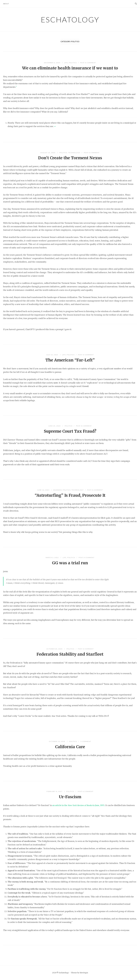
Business (58, 490)
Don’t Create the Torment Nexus (70, 158)
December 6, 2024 (52, 63)
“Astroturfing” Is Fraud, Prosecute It (70, 495)
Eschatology (70, 20)
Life (66, 63)
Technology (74, 153)
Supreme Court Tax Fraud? (70, 431)
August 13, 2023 (48, 153)
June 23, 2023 (55, 426)
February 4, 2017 (55, 791)
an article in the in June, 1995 (78, 805)
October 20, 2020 (55, 649)
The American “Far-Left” (70, 360)
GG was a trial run (70, 563)
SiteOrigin (84, 973)
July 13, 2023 (52, 355)
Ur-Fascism (70, 797)
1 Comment (86, 741)
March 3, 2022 (52, 558)
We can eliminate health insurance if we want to (70, 68)
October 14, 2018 (57, 741)
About (6, 4)
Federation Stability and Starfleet (70, 654)
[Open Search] (136, 4)
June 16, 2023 (44, 490)
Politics (73, 63)
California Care (70, 747)
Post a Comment (88, 63)
